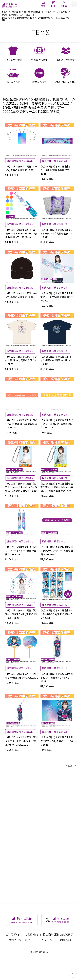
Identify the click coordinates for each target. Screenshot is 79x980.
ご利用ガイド (13, 951)
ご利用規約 (32, 951)
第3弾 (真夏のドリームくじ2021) (17, 15)
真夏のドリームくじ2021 (56, 12)
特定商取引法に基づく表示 (58, 951)
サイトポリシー (46, 957)
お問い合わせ (67, 957)
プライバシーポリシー (21, 957)
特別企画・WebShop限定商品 (26, 12)
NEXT (69, 783)
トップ (5, 12)
